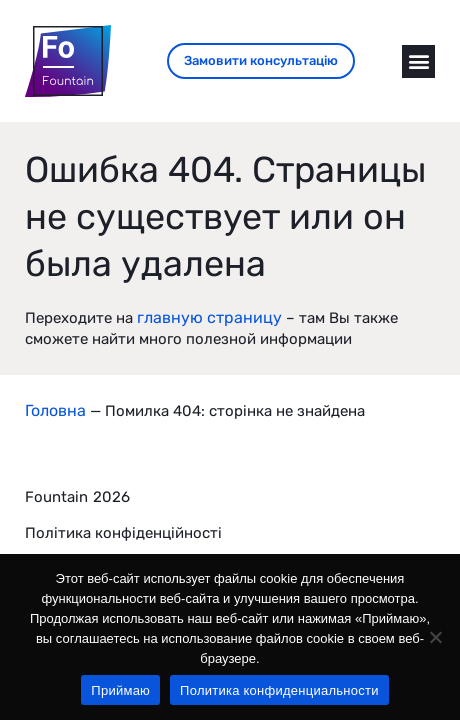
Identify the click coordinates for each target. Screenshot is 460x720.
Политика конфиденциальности (279, 690)
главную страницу (209, 317)
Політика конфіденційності (123, 533)
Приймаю (120, 690)
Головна (55, 410)
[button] (418, 61)
